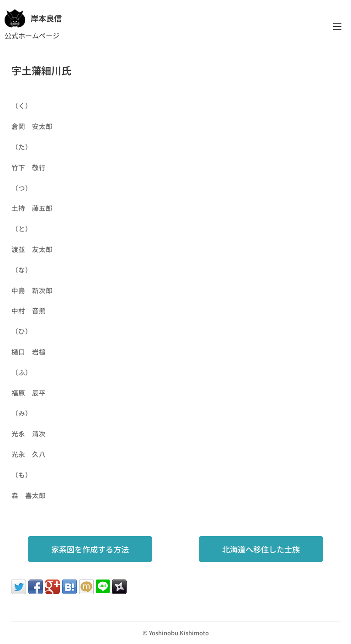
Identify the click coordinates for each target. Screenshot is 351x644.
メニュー (337, 27)
